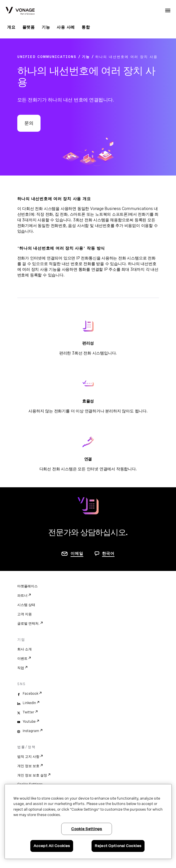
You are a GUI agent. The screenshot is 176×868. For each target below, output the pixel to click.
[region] (88, 822)
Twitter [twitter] (28, 712)
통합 (86, 27)
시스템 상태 (26, 605)
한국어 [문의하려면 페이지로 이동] (108, 553)
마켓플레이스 (27, 586)
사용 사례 (66, 27)
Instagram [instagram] (31, 731)
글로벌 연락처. (28, 624)
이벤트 (22, 659)
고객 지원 (25, 614)
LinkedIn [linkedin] (29, 703)
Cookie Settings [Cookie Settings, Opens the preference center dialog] (87, 829)
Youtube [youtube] (29, 722)
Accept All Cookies (52, 846)
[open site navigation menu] (168, 10)
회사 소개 (25, 649)
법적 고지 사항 (28, 757)
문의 (29, 123)
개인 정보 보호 (28, 766)
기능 (46, 27)
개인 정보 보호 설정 (32, 775)
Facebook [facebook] (30, 694)
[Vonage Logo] (20, 11)
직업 (21, 668)
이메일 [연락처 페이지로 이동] (77, 553)
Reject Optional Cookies (118, 846)
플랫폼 (29, 27)
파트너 (22, 596)
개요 (11, 27)
